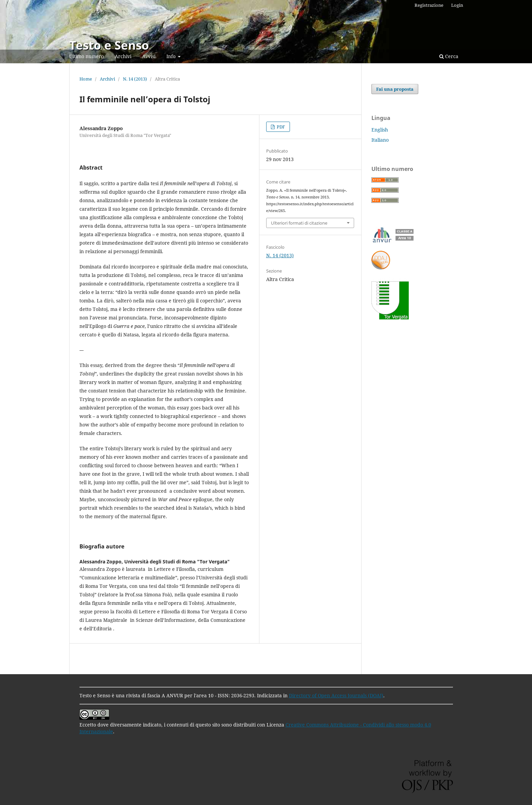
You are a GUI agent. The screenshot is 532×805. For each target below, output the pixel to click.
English (380, 130)
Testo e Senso (109, 45)
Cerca (449, 56)
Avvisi (149, 56)
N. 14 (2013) (135, 79)
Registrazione (429, 5)
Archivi (123, 56)
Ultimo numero (87, 56)
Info (172, 56)
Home (86, 79)
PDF (280, 127)
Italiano (380, 140)
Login (457, 5)
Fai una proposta (395, 89)
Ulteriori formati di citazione (299, 223)
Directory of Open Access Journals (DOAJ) (336, 695)
